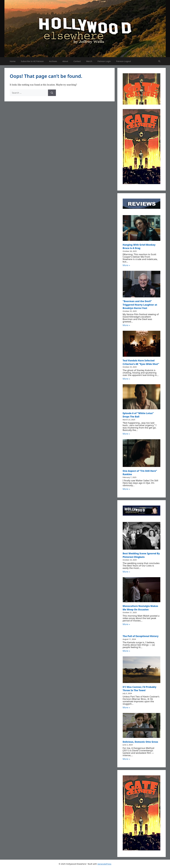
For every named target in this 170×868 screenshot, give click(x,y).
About (65, 61)
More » (126, 265)
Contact (77, 61)
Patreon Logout (124, 61)
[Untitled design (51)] (142, 183)
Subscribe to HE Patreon (32, 61)
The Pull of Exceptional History (141, 636)
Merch (89, 61)
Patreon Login (104, 61)
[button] (159, 61)
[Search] (52, 93)
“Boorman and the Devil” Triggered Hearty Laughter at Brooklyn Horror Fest (140, 305)
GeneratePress (104, 864)
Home (13, 61)
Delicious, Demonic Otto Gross (140, 742)
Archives (53, 61)
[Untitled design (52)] (142, 104)
